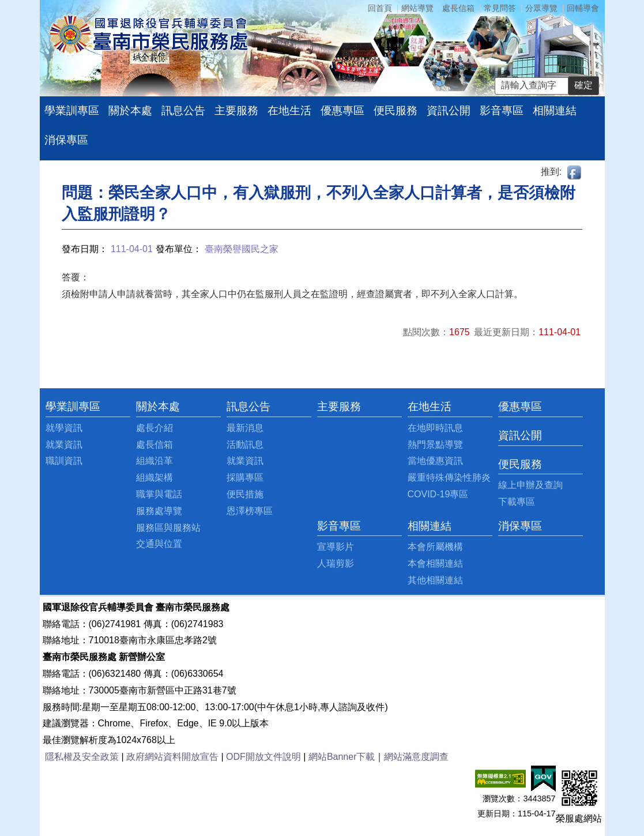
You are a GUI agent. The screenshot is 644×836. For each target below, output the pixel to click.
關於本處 (130, 110)
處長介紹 (155, 428)
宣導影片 (336, 547)
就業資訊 (64, 445)
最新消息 (245, 428)
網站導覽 (417, 8)
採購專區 (245, 477)
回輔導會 (583, 8)
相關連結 (555, 110)
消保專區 (66, 140)
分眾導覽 (541, 8)
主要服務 (236, 110)
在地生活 (289, 110)
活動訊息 (245, 445)
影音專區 (502, 110)
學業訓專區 (72, 110)
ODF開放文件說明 (263, 757)
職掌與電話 (159, 494)
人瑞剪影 (336, 563)
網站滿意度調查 (416, 757)
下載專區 (517, 502)
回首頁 (380, 8)
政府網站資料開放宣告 (172, 757)
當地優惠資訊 (435, 461)
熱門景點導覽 (435, 445)
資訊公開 (449, 110)
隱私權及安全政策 (82, 757)
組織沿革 (155, 461)
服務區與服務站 (168, 528)
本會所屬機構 (435, 547)
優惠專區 (342, 110)
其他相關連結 (435, 580)
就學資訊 (64, 428)
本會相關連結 (435, 563)
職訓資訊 (64, 461)
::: (49, 406)
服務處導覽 (159, 511)
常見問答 (500, 8)
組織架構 (155, 477)
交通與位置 (159, 544)
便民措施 (245, 494)
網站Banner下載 (342, 757)
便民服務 (396, 110)
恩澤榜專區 (250, 511)
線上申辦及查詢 (530, 485)
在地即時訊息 (435, 428)
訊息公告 (183, 110)
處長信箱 (458, 8)
